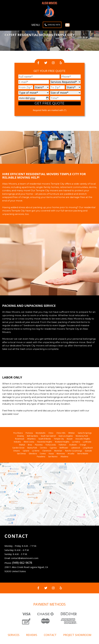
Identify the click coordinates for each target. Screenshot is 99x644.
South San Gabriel (48, 436)
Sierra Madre (83, 454)
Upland (26, 451)
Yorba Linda (51, 445)
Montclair (58, 451)
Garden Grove (18, 448)
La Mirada (87, 442)
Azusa (51, 454)
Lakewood (76, 448)
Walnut (22, 445)
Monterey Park (82, 436)
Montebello (41, 433)
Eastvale (88, 451)
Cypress (53, 448)
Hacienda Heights (45, 442)
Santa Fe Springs (85, 433)
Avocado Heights (83, 439)
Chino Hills (61, 433)
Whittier (72, 433)
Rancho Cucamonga (74, 451)
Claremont (47, 451)
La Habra (76, 442)
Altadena (64, 457)
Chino (51, 433)
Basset (70, 439)
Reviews (32, 635)
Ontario (17, 451)
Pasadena (41, 457)
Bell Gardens (32, 436)
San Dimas (21, 454)
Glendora (33, 454)
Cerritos (43, 448)
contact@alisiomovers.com (25, 558)
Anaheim (73, 445)
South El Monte (45, 439)
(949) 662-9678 (54, 25)
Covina (43, 454)
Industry (17, 442)
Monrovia (61, 454)
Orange (83, 445)
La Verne (36, 451)
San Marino (53, 457)
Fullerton (62, 445)
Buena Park (32, 448)
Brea (30, 445)
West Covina (29, 442)
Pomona (29, 433)
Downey (21, 436)
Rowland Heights (62, 442)
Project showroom (77, 635)
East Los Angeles (66, 436)
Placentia (39, 445)
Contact (50, 635)
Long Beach (88, 448)
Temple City (59, 439)
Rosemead (20, 439)
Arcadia (71, 454)
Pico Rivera (18, 433)
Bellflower (64, 448)
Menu (36, 25)
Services (14, 635)
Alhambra (31, 439)
